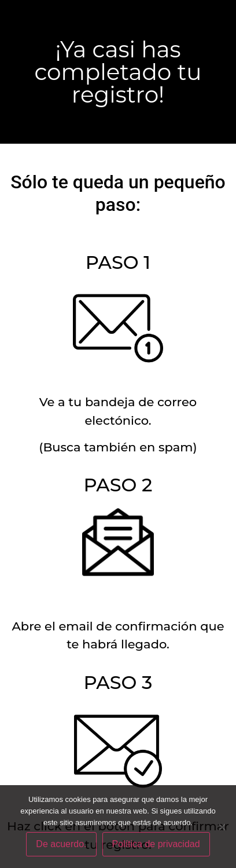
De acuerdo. (61, 844)
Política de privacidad (156, 844)
